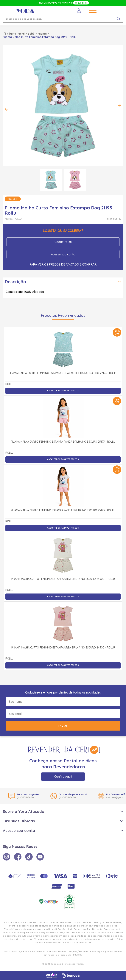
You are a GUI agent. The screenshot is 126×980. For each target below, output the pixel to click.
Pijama (42, 34)
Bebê (31, 34)
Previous (7, 109)
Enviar (63, 726)
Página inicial (16, 34)
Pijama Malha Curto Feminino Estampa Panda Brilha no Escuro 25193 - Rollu (63, 442)
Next (119, 105)
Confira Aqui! (63, 777)
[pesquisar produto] (119, 19)
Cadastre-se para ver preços (63, 391)
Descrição (15, 282)
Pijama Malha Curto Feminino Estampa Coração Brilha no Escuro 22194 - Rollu (63, 373)
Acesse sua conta (63, 254)
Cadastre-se (63, 242)
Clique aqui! (81, 3)
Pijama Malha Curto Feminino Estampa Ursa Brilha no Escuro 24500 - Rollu (63, 579)
